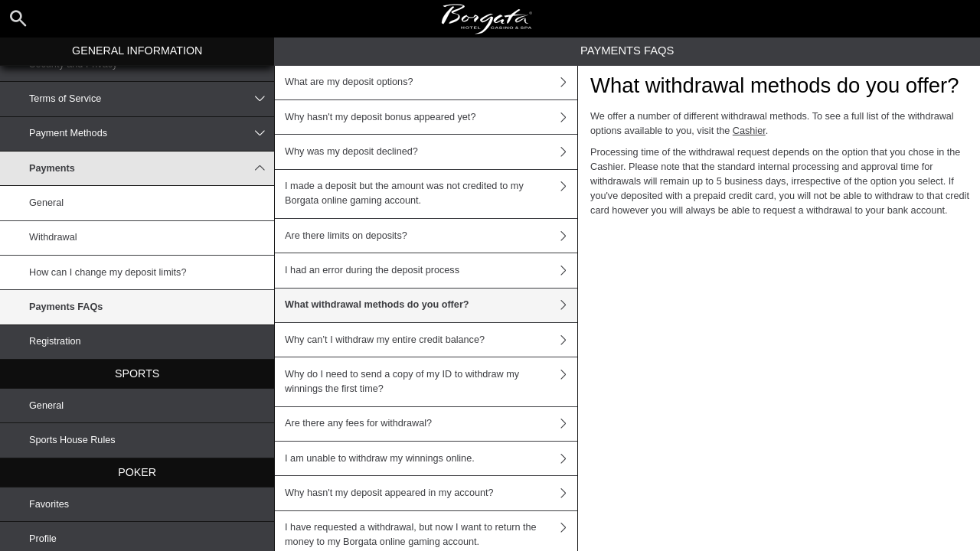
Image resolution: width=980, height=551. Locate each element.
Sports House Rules (72, 440)
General (46, 203)
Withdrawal (53, 237)
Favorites (49, 504)
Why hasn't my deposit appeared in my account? (431, 493)
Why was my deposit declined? (431, 152)
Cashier (749, 131)
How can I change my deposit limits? (108, 272)
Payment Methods (152, 134)
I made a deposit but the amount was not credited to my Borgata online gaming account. (431, 194)
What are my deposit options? (431, 83)
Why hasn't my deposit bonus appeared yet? (431, 117)
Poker (137, 472)
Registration (55, 341)
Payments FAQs (66, 307)
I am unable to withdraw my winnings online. (431, 458)
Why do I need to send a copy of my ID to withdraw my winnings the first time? (431, 381)
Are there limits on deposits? (431, 236)
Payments (152, 168)
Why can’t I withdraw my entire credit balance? (431, 340)
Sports (137, 373)
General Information (137, 51)
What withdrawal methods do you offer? (431, 305)
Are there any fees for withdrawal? (431, 424)
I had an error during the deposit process (431, 270)
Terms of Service (152, 99)
